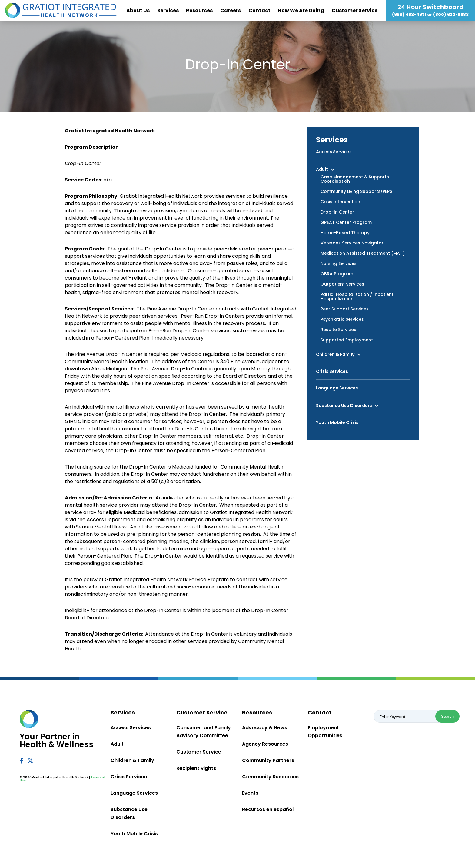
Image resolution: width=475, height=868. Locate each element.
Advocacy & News (265, 728)
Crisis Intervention (340, 202)
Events (250, 793)
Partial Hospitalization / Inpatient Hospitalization (357, 297)
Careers (231, 10)
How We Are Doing (301, 10)
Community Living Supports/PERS (356, 191)
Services (168, 10)
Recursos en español (268, 809)
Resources (199, 10)
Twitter (31, 760)
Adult (322, 169)
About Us (138, 10)
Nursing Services (339, 263)
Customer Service (355, 10)
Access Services (334, 152)
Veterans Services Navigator (352, 243)
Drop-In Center (337, 212)
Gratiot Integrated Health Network (61, 11)
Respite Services (338, 330)
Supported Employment (347, 340)
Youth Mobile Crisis (337, 422)
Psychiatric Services (342, 319)
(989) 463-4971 (409, 15)
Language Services (337, 388)
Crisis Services (332, 371)
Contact (259, 10)
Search (447, 716)
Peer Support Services (345, 309)
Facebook (21, 761)
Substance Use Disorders (344, 406)
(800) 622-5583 (451, 15)
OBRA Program (337, 274)
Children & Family (335, 354)
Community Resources (270, 777)
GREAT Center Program (346, 222)
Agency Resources (265, 744)
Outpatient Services (342, 284)
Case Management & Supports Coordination (355, 179)
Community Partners (268, 760)
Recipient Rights (196, 768)
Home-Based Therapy (345, 233)
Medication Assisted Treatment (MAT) (363, 253)
